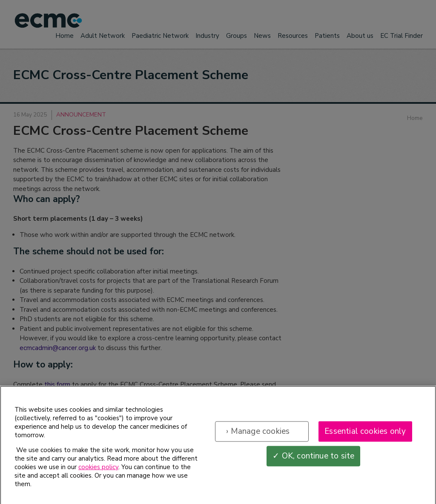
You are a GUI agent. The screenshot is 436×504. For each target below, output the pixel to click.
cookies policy (98, 472)
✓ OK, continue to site (313, 460)
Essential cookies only (365, 436)
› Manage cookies (258, 436)
